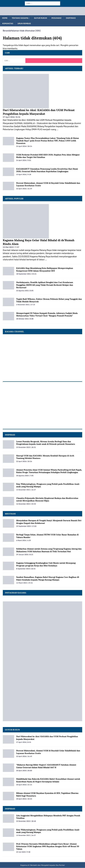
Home (5, 18)
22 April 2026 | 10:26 (24, 461)
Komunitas (8, 23)
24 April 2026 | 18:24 (24, 146)
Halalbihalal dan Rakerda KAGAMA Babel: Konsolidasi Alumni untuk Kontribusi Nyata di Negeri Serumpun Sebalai (48, 780)
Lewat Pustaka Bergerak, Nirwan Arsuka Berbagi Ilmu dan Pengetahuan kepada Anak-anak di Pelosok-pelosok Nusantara (46, 443)
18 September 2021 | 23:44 (26, 274)
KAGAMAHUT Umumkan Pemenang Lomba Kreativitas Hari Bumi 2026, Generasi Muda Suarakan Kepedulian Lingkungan (47, 170)
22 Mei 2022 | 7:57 (11, 247)
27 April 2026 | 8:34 (12, 117)
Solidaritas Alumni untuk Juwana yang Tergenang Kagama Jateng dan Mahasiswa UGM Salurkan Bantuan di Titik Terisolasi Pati (49, 550)
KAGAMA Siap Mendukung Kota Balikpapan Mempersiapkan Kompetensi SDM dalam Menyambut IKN (45, 269)
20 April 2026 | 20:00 (24, 771)
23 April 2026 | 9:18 (24, 174)
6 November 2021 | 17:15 (26, 305)
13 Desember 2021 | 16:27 (26, 490)
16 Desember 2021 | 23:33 (26, 504)
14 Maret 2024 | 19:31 (24, 583)
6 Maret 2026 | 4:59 (24, 540)
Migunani (56, 18)
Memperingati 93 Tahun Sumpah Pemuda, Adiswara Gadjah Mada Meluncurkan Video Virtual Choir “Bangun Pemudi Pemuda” (47, 314)
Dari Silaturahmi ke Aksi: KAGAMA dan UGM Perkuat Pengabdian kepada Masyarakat (39, 112)
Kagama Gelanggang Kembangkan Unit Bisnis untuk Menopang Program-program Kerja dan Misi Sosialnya (46, 564)
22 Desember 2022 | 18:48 (26, 821)
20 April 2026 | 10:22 (24, 799)
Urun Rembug (24, 23)
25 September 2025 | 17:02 (26, 526)
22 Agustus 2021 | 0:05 (25, 291)
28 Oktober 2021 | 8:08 (25, 319)
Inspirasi (71, 18)
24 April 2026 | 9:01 (24, 160)
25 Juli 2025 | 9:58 (23, 852)
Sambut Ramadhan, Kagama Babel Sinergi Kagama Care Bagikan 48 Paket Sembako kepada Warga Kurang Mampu (48, 578)
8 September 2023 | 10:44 (26, 569)
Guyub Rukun (41, 18)
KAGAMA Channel (14, 332)
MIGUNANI (10, 514)
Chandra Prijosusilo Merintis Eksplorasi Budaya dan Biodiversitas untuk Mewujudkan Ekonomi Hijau (47, 499)
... (57, 129)
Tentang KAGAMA (20, 18)
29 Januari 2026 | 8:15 (25, 555)
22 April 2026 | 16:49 (24, 189)
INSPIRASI (10, 435)
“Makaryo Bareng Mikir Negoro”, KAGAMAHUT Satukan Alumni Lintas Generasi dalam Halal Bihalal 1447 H (46, 766)
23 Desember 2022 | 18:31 (26, 447)
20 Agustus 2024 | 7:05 (25, 476)
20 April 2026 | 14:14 (24, 785)
